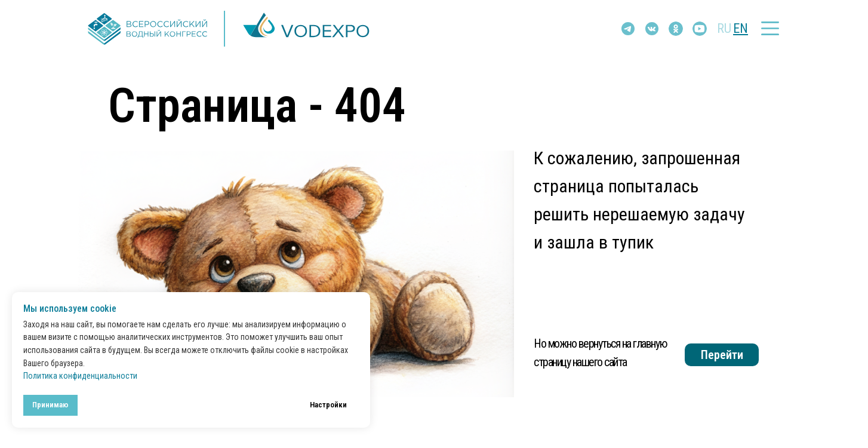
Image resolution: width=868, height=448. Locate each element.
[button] (770, 28)
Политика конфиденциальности (80, 376)
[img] (652, 29)
